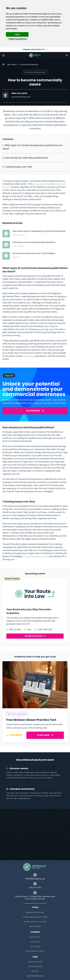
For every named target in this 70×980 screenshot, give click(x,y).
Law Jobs (35, 971)
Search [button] (3, 55)
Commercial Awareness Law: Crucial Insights (34, 253)
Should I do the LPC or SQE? (35, 922)
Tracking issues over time (18, 167)
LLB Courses (35, 946)
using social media (42, 184)
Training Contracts (35, 966)
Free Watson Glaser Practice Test (31, 720)
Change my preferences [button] (18, 39)
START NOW (45, 735)
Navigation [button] (66, 55)
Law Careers (12, 64)
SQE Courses (35, 937)
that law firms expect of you (35, 556)
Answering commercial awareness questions (34, 242)
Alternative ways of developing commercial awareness (39, 231)
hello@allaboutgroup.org (35, 879)
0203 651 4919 (35, 888)
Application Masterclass (35, 912)
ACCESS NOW (35, 411)
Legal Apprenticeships (35, 976)
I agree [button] (17, 34)
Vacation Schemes (35, 962)
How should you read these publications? (27, 158)
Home (4, 64)
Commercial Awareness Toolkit (35, 917)
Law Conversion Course (35, 951)
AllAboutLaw (35, 55)
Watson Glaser (35, 926)
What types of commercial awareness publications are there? (32, 147)
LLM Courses (35, 942)
